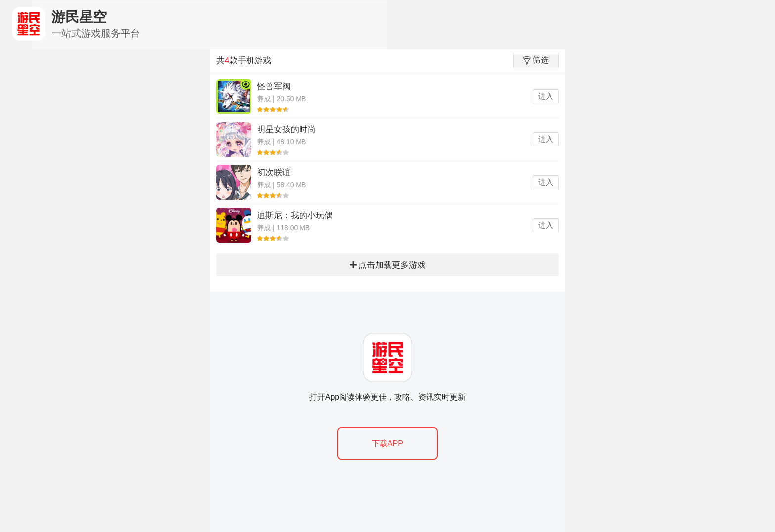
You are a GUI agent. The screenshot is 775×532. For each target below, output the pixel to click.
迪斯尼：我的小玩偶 (295, 216)
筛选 (536, 60)
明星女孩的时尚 (286, 130)
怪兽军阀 (274, 87)
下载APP (387, 443)
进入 (546, 96)
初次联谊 (274, 173)
